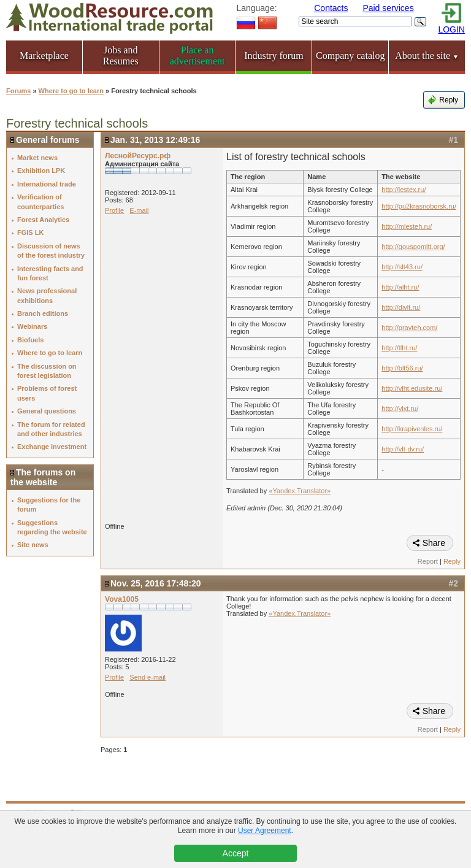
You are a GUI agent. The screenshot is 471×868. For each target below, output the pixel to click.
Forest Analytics (43, 220)
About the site (427, 56)
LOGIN (451, 29)
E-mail (139, 210)
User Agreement (265, 831)
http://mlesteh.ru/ (407, 226)
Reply (449, 100)
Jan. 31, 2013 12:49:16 (155, 140)
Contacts (331, 8)
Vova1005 (122, 599)
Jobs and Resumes (121, 56)
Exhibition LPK (41, 171)
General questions (47, 411)
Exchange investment (52, 447)
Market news (37, 158)
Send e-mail (147, 677)
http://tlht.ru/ (399, 348)
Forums (18, 91)
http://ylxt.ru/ (400, 409)
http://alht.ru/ (400, 287)
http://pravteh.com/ (409, 328)
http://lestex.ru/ (404, 190)
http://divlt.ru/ (401, 307)
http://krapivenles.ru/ (412, 429)
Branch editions (43, 313)
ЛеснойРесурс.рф (138, 156)
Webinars (32, 326)
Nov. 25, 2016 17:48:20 (156, 583)
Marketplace (44, 56)
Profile (114, 210)
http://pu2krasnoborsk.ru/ (419, 206)
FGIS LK (30, 232)
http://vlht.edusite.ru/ (412, 388)
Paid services (388, 8)
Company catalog (350, 56)
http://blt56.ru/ (402, 368)
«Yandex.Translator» (300, 491)
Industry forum (274, 56)
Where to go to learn (71, 91)
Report (428, 561)
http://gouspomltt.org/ (413, 247)
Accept (236, 853)
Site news (33, 545)
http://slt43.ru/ (402, 267)
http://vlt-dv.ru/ (403, 449)
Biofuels (30, 340)
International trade (47, 184)
